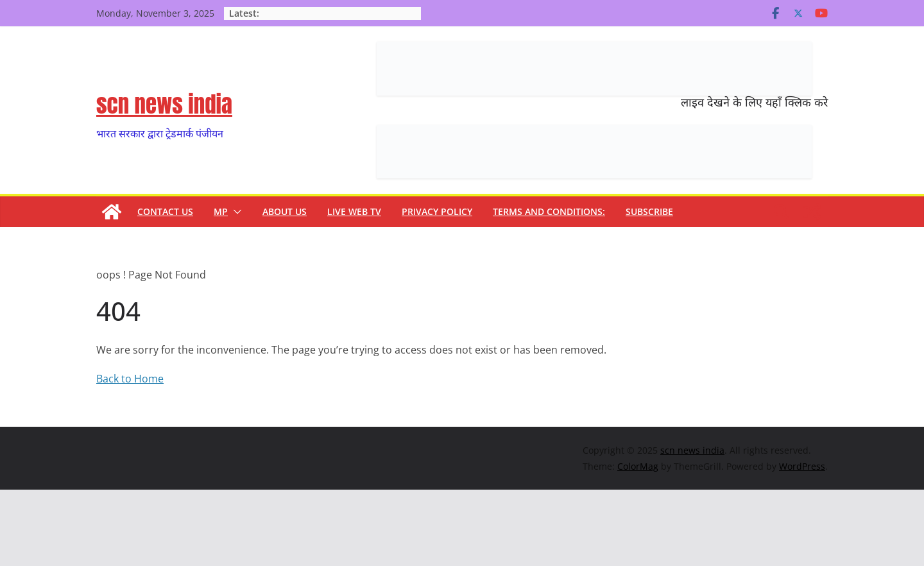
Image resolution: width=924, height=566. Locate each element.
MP (221, 211)
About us (285, 211)
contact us (165, 211)
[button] (235, 212)
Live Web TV (354, 211)
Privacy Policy (437, 211)
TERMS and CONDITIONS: (549, 211)
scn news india (164, 104)
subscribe (649, 211)
